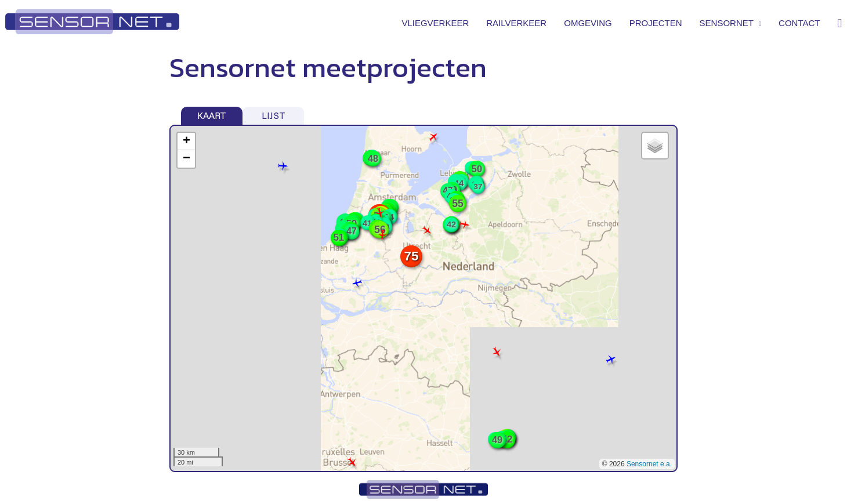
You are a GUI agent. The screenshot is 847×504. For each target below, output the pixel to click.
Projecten (656, 23)
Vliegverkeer (435, 23)
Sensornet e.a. (649, 464)
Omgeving (588, 23)
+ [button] (187, 142)
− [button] (187, 159)
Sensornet (730, 23)
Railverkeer (516, 23)
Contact (799, 23)
